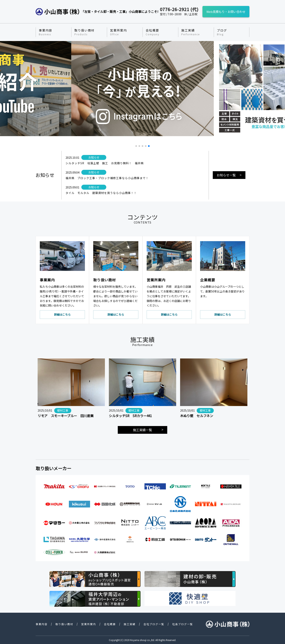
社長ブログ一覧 (183, 624)
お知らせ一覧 (226, 175)
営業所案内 (118, 32)
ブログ (222, 32)
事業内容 (46, 32)
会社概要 (152, 32)
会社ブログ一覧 (154, 624)
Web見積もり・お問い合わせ (226, 12)
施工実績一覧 (142, 430)
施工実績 (190, 32)
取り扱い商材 (85, 32)
